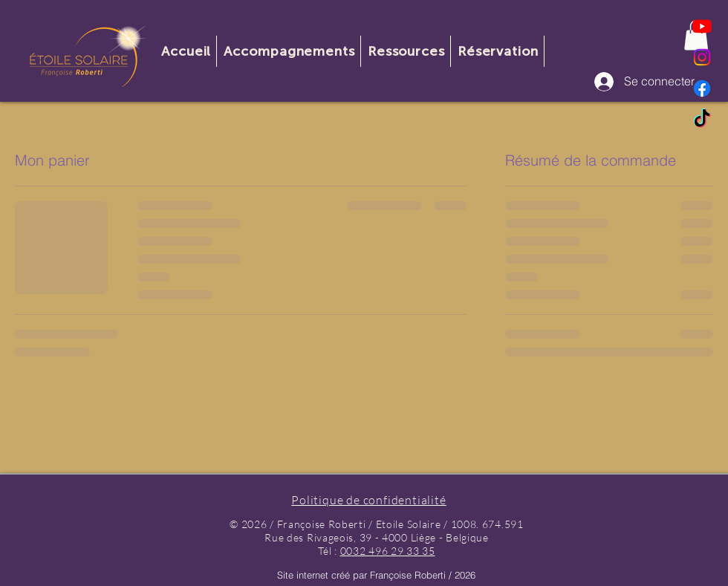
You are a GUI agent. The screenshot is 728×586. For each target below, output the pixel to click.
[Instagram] (702, 57)
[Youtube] (702, 26)
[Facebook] (702, 88)
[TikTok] (702, 120)
